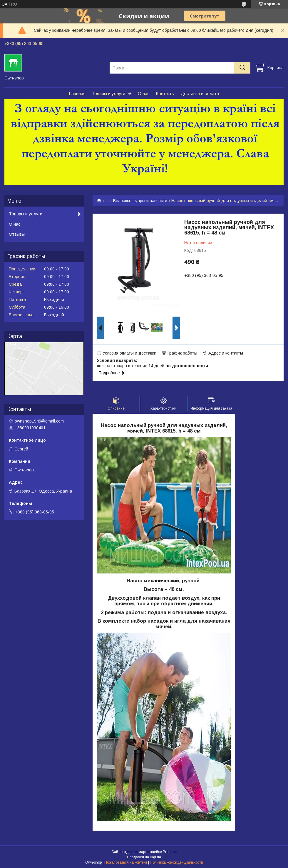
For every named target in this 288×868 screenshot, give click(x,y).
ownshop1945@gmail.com (39, 421)
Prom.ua (170, 852)
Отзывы (17, 234)
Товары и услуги (108, 93)
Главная (77, 93)
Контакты (165, 93)
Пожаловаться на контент (126, 862)
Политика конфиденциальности (176, 862)
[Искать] (242, 68)
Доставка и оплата (200, 93)
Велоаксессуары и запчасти (140, 201)
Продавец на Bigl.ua (144, 857)
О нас (144, 93)
